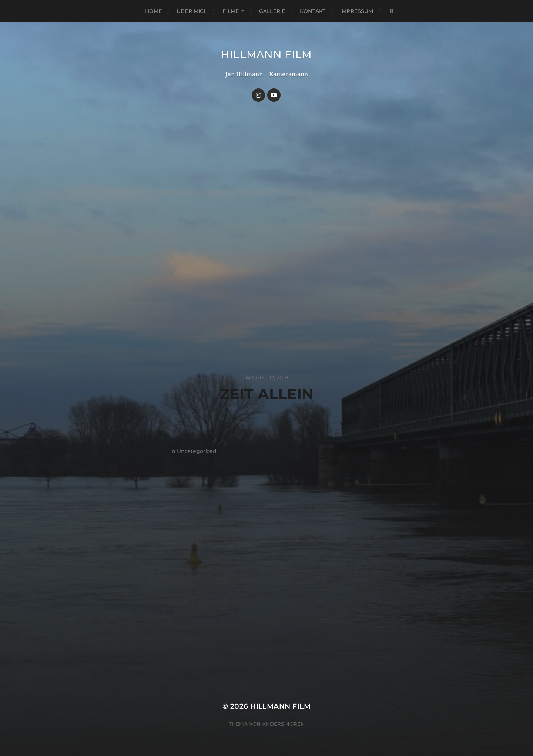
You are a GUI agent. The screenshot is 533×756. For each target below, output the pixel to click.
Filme (231, 11)
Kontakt (313, 11)
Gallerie (272, 11)
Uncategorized (197, 451)
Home (154, 11)
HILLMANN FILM (266, 54)
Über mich (192, 11)
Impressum (357, 11)
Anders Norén (283, 724)
